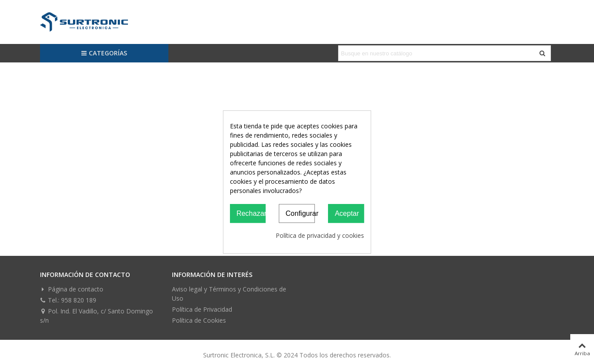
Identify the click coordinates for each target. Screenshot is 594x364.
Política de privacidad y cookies (320, 235)
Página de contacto (72, 289)
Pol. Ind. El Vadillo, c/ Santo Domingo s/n (97, 315)
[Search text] (437, 53)
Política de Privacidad (202, 309)
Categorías (104, 53)
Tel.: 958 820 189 (68, 300)
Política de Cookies (199, 320)
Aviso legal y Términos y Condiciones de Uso (229, 294)
